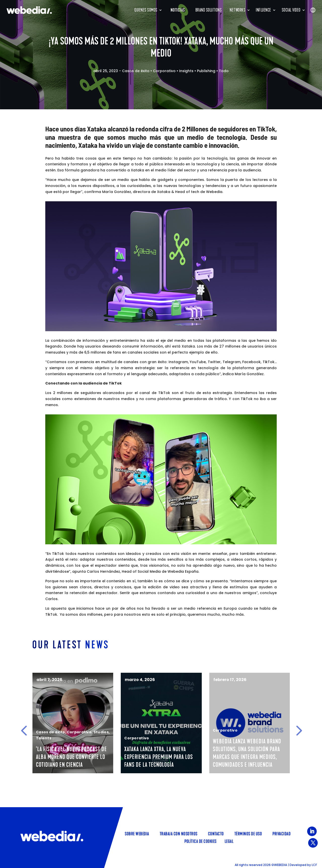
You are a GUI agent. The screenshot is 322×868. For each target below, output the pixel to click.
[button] (24, 731)
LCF (314, 865)
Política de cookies (200, 841)
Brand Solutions (209, 10)
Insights (186, 71)
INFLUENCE (264, 10)
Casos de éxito (136, 71)
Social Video (291, 10)
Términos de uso (248, 833)
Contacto (216, 833)
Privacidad (281, 833)
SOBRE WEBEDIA (137, 833)
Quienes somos (146, 10)
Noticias (178, 10)
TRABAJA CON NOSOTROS (179, 833)
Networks (237, 10)
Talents (49, 746)
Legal (229, 841)
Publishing (206, 71)
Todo (224, 71)
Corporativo (164, 71)
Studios (144, 732)
